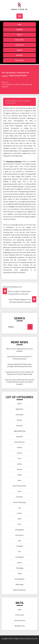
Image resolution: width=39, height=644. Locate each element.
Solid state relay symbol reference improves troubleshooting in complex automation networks (20, 382)
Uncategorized (19, 579)
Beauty (19, 420)
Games (20, 464)
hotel (20, 491)
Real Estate (19, 40)
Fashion (20, 447)
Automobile (19, 415)
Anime (19, 404)
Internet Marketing (20, 502)
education (20, 437)
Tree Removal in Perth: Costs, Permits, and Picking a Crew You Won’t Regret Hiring (19, 373)
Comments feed (20, 620)
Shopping (19, 30)
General (19, 469)
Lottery (19, 513)
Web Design (19, 584)
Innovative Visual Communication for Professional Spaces (19, 358)
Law (20, 508)
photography (20, 530)
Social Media (19, 557)
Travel (20, 573)
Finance (19, 50)
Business (19, 55)
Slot (19, 552)
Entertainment (20, 442)
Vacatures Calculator (14, 161)
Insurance (20, 497)
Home (20, 24)
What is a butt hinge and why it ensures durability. (20, 350)
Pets (19, 524)
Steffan (9, 101)
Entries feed (20, 615)
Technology (20, 45)
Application (19, 409)
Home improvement (19, 486)
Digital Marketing (20, 431)
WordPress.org (20, 626)
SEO (19, 541)
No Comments (11, 103)
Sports (19, 563)
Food (19, 458)
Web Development (19, 590)
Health (19, 35)
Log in (20, 609)
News (20, 519)
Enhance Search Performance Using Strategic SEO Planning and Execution (19, 365)
